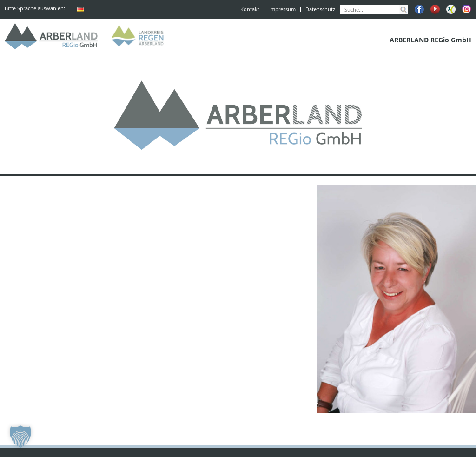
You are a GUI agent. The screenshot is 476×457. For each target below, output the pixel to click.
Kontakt (250, 9)
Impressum (282, 9)
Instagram (467, 9)
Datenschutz (320, 9)
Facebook (419, 9)
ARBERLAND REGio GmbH (51, 36)
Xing (451, 9)
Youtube (435, 9)
